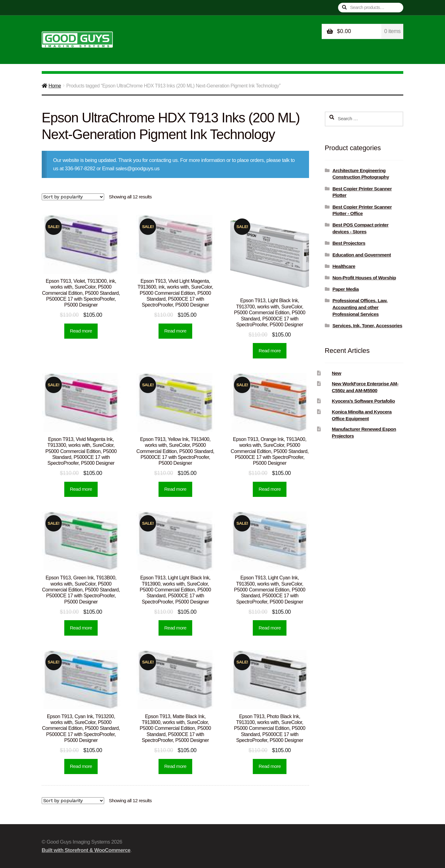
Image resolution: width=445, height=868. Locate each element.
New (337, 373)
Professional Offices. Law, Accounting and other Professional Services (360, 307)
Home (55, 86)
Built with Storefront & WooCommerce (86, 850)
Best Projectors (349, 243)
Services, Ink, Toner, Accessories (367, 326)
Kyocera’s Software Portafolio (363, 401)
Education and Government (362, 255)
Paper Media (346, 289)
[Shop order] (73, 197)
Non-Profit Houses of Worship (364, 278)
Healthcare (344, 266)
